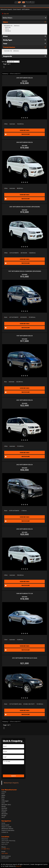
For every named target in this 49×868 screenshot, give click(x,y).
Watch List (26, 134)
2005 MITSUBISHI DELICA (24, 78)
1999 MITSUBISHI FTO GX (24, 593)
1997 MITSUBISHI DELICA (24, 336)
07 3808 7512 (6, 849)
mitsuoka (4, 810)
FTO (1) (7, 29)
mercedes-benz (6, 805)
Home (3, 823)
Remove (17, 26)
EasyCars (19, 866)
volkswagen (5, 801)
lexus (3, 803)
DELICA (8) (8, 27)
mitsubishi (4, 814)
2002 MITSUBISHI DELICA (24, 529)
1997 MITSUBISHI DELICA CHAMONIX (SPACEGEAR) (25, 271)
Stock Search (17, 9)
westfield (4, 808)
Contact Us (5, 832)
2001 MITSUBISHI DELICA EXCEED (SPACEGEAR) (25, 207)
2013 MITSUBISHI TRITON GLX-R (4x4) (25, 658)
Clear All (6, 14)
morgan (4, 816)
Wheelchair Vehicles (7, 829)
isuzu (3, 794)
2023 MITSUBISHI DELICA (24, 465)
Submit (14, 776)
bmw (3, 797)
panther (4, 812)
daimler (4, 792)
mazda (4, 806)
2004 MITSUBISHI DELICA (24, 142)
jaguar (3, 795)
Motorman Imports (6, 9)
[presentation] (13, 770)
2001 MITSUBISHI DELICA (24, 400)
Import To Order (6, 827)
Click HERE (5, 853)
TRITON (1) (8, 31)
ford (3, 799)
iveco (3, 817)
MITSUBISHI (26, 9)
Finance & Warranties (8, 830)
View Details (25, 130)
